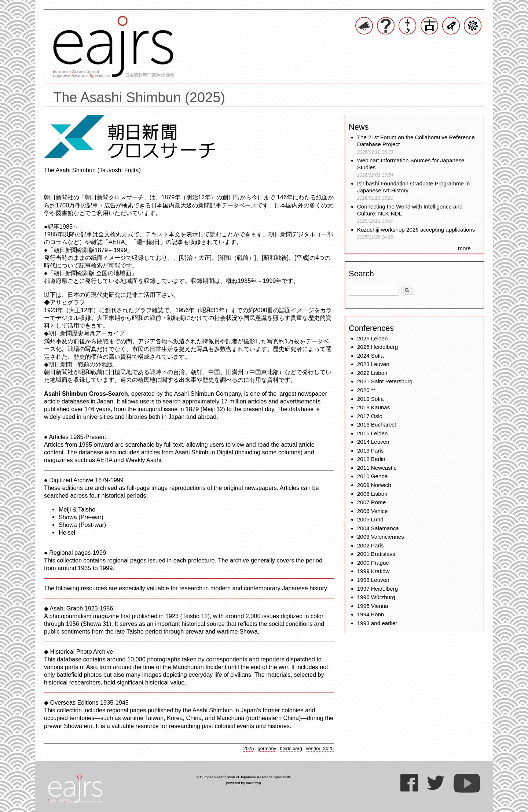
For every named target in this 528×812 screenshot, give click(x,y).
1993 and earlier (377, 623)
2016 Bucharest (377, 425)
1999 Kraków (373, 571)
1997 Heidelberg (377, 589)
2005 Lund (370, 519)
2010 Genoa (373, 476)
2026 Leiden (373, 338)
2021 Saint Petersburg (385, 381)
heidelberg (291, 748)
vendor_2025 (320, 748)
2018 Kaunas (374, 407)
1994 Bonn (371, 614)
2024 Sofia (371, 356)
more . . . (469, 248)
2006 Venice (373, 511)
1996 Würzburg (376, 597)
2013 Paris (371, 451)
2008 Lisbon (372, 494)
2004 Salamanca (378, 528)
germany (267, 748)
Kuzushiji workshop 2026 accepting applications (416, 230)
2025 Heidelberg (377, 347)
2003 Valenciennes (381, 537)
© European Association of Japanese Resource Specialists (243, 777)
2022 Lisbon (372, 373)
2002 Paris (371, 545)
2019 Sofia (371, 399)
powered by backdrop (244, 783)
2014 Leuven (373, 442)
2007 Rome (372, 502)
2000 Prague (373, 563)
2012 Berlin (371, 459)
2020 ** (366, 390)
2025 (249, 748)
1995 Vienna (373, 606)
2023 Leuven (373, 364)
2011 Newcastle (377, 468)
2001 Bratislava (376, 554)
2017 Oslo (370, 416)
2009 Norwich (374, 485)
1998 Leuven (373, 580)
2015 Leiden (373, 433)
